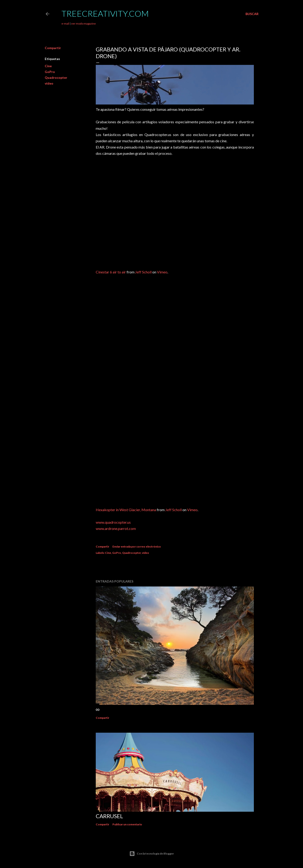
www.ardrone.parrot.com (116, 528)
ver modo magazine (83, 24)
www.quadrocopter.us (113, 522)
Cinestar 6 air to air (111, 272)
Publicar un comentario (127, 824)
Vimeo (162, 272)
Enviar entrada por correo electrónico (137, 546)
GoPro (50, 72)
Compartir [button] (53, 48)
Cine (48, 66)
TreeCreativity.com (105, 13)
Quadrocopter (56, 78)
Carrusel (109, 816)
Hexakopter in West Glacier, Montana (126, 510)
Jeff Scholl (143, 272)
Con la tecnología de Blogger (152, 854)
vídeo (49, 83)
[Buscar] (252, 14)
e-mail (65, 24)
